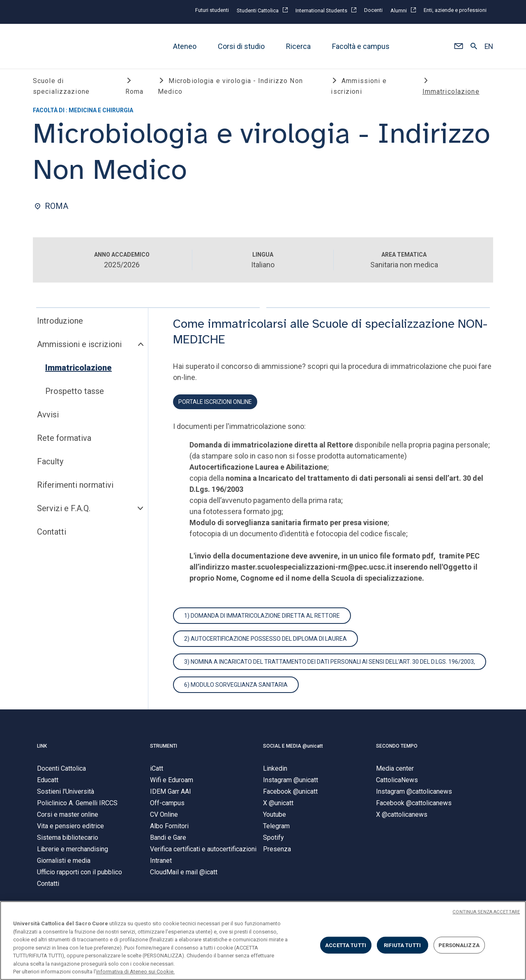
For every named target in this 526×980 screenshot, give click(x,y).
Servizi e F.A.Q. (64, 510)
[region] (263, 941)
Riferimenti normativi (75, 487)
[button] (458, 46)
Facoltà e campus (361, 46)
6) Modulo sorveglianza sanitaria (236, 686)
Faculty (50, 463)
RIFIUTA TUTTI (402, 945)
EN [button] (489, 46)
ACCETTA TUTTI (346, 945)
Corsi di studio (241, 46)
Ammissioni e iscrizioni (79, 346)
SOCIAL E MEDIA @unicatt (293, 748)
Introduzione (60, 322)
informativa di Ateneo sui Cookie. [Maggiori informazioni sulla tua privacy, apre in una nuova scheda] (135, 972)
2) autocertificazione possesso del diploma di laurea (265, 640)
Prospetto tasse (75, 393)
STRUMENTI (164, 748)
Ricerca (298, 46)
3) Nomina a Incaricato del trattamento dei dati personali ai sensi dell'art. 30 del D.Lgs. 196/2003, (330, 663)
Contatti (52, 533)
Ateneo (185, 46)
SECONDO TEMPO (397, 748)
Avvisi (48, 416)
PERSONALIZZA (459, 945)
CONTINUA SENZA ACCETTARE (486, 912)
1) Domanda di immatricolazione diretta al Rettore (262, 617)
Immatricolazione (78, 369)
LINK (42, 748)
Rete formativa (64, 440)
